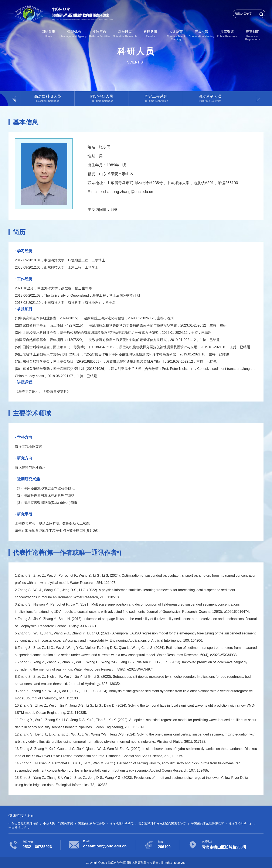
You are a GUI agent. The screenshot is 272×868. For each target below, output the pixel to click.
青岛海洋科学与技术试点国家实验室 (162, 824)
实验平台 (99, 34)
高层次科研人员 (47, 98)
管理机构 (74, 34)
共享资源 (227, 34)
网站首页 (48, 34)
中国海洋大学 (17, 827)
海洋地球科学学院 (122, 824)
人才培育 (176, 35)
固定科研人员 (102, 98)
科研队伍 (150, 34)
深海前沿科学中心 (241, 824)
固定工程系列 (156, 98)
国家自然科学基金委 (91, 824)
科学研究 (125, 34)
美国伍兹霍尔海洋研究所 (207, 824)
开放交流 (201, 34)
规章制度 (252, 35)
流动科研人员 (210, 98)
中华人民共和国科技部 (23, 824)
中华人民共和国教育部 (58, 824)
